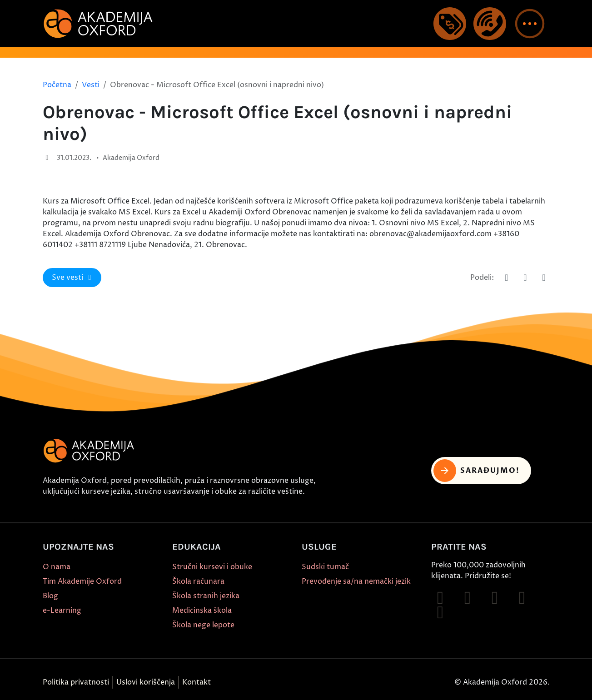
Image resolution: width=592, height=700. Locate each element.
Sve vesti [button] (73, 278)
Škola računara (198, 581)
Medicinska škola (202, 611)
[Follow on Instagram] (468, 598)
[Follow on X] (440, 612)
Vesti (91, 85)
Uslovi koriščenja (146, 682)
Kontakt (197, 682)
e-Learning (62, 611)
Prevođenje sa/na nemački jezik (356, 581)
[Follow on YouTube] (522, 598)
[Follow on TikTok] (495, 598)
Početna (57, 85)
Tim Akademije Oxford (82, 581)
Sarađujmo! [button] (477, 471)
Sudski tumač (325, 567)
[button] (530, 24)
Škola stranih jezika (206, 596)
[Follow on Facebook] (440, 598)
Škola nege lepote (203, 625)
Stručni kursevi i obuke (212, 567)
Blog (50, 596)
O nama (57, 567)
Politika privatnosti (76, 682)
